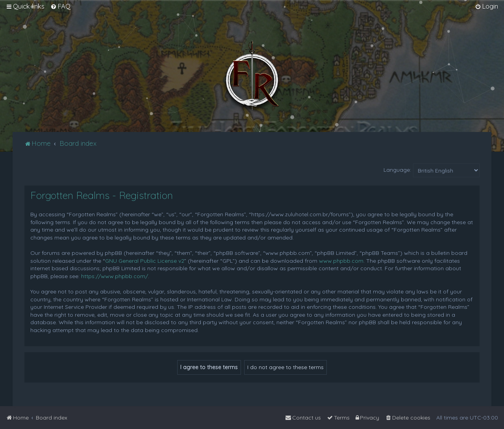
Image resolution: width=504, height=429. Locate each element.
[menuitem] (60, 6)
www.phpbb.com (341, 261)
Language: (397, 170)
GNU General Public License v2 (145, 261)
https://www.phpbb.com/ (115, 276)
